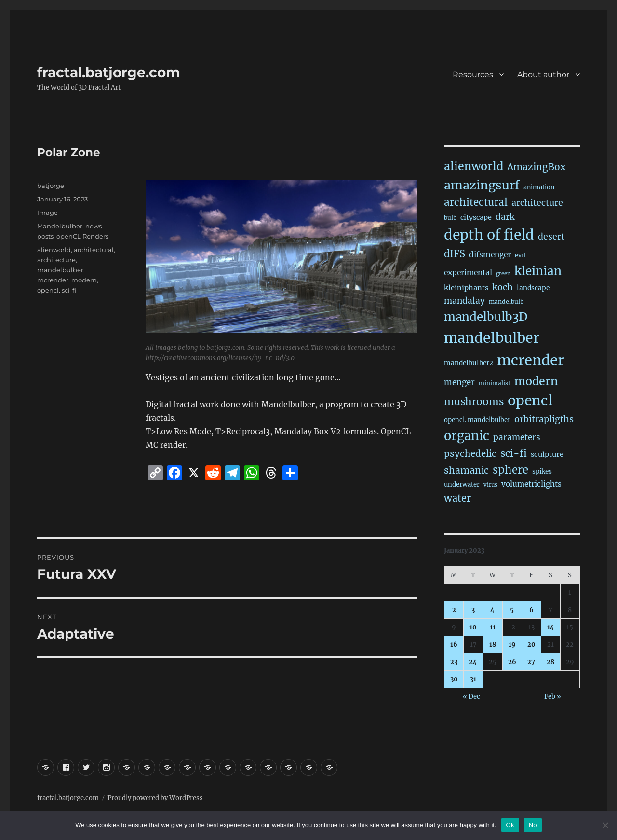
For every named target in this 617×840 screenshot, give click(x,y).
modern (84, 280)
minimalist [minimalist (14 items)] (495, 383)
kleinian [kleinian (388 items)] (538, 271)
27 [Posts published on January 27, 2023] (531, 662)
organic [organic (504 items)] (467, 436)
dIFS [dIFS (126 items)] (455, 254)
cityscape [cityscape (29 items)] (476, 217)
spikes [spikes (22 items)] (542, 472)
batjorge (51, 186)
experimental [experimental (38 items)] (468, 273)
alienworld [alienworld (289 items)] (474, 166)
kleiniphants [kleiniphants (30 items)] (466, 288)
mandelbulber (60, 270)
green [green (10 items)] (503, 273)
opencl (48, 290)
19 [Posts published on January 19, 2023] (512, 645)
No (533, 825)
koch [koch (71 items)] (503, 287)
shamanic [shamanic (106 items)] (466, 470)
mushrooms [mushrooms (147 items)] (474, 402)
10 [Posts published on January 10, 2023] (473, 627)
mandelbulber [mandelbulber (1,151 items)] (492, 338)
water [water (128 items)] (457, 498)
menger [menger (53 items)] (459, 382)
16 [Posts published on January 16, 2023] (454, 645)
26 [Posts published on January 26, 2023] (512, 662)
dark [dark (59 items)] (505, 217)
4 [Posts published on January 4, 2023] (492, 610)
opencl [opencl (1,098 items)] (530, 400)
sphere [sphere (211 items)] (510, 470)
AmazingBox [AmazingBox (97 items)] (536, 167)
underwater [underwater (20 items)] (462, 485)
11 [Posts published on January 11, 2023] (493, 627)
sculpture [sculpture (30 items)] (547, 454)
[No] (605, 825)
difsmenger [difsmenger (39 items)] (490, 255)
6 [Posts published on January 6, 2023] (531, 610)
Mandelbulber (60, 226)
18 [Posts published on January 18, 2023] (493, 645)
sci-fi (69, 290)
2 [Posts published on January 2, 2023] (454, 610)
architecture (56, 260)
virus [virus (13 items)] (490, 485)
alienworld (54, 250)
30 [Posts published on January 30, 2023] (454, 679)
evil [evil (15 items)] (520, 255)
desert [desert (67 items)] (551, 237)
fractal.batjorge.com (108, 72)
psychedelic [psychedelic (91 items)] (470, 454)
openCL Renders (82, 236)
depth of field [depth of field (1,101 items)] (489, 235)
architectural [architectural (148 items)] (476, 202)
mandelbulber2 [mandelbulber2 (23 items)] (469, 363)
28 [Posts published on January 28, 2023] (550, 662)
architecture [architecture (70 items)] (537, 203)
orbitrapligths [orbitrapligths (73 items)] (544, 419)
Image (47, 213)
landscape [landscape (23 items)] (533, 288)
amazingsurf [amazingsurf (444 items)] (482, 185)
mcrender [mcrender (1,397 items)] (530, 360)
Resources (473, 74)
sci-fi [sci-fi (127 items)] (514, 453)
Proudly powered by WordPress (155, 798)
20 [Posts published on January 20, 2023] (531, 645)
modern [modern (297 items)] (536, 381)
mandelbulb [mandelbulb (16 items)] (506, 301)
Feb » (553, 697)
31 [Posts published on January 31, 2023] (473, 679)
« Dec (471, 697)
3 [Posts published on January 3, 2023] (473, 610)
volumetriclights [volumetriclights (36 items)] (531, 484)
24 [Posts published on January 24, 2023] (473, 662)
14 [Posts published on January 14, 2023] (551, 627)
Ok (510, 825)
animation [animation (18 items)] (539, 187)
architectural (94, 250)
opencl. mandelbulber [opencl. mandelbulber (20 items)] (477, 420)
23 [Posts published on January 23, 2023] (454, 662)
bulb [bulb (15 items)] (450, 218)
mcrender (53, 280)
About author (543, 74)
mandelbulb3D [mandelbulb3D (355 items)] (486, 317)
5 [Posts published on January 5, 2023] (512, 610)
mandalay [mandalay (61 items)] (464, 301)
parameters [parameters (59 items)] (517, 437)
